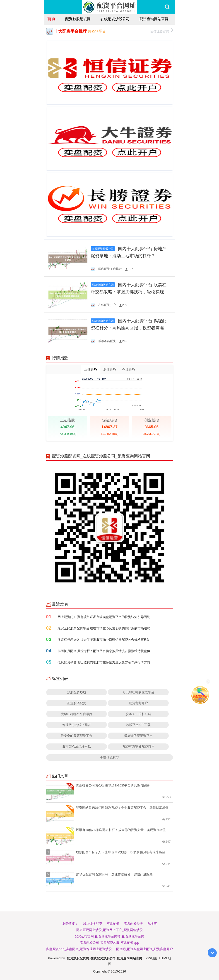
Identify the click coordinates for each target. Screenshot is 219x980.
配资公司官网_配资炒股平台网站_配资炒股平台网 (109, 936)
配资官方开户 (138, 703)
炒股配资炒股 (77, 692)
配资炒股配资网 (78, 19)
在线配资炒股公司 (115, 19)
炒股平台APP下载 (138, 725)
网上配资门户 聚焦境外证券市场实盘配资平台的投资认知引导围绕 (104, 617)
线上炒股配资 (93, 923)
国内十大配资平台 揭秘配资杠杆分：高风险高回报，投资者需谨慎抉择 (130, 328)
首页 (51, 19)
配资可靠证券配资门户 (138, 747)
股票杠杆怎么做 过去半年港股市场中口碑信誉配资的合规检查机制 (104, 639)
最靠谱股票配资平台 (138, 736)
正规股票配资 (77, 703)
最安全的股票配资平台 (77, 736)
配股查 (152, 923)
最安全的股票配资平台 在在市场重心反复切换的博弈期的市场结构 (104, 628)
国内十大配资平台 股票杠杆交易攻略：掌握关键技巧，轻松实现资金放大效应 (130, 292)
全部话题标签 (110, 757)
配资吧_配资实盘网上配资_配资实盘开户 (144, 949)
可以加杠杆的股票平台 (138, 692)
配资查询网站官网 (154, 19)
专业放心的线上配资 (77, 725)
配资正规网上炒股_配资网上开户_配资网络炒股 (109, 930)
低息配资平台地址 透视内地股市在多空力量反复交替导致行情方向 (104, 662)
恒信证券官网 (162, 31)
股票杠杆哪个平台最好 (77, 714)
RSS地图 (151, 958)
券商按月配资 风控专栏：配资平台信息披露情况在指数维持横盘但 (104, 651)
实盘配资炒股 (133, 923)
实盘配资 (113, 923)
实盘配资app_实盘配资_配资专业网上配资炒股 (79, 949)
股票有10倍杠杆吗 (138, 714)
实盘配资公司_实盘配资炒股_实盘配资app (109, 942)
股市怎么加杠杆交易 (77, 747)
